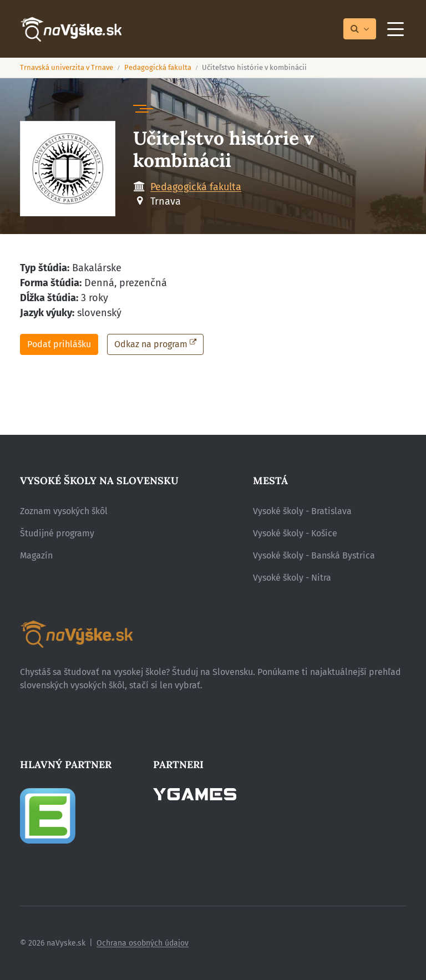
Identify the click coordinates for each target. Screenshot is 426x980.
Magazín (36, 555)
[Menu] (395, 29)
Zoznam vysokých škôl (64, 511)
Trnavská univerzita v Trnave (67, 67)
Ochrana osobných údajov (143, 943)
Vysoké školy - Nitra (292, 578)
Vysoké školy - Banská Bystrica (314, 555)
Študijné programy (57, 533)
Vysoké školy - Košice (295, 533)
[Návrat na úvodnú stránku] (71, 29)
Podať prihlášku (59, 344)
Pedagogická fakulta (158, 67)
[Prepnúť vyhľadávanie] (360, 29)
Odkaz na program (151, 344)
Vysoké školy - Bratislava (302, 511)
